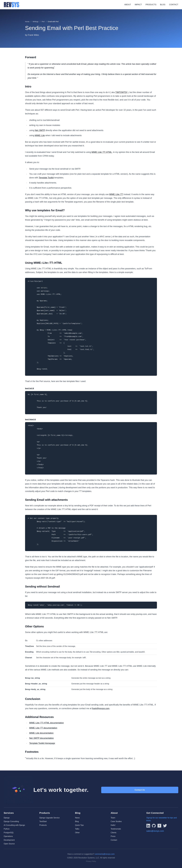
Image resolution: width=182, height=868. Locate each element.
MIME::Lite (40, 135)
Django (7, 818)
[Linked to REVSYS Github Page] (154, 826)
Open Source (9, 844)
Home (27, 22)
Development (9, 840)
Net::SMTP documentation (41, 738)
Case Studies (116, 821)
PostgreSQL (9, 833)
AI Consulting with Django (14, 825)
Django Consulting (11, 821)
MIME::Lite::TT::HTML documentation (46, 723)
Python (7, 829)
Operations (8, 836)
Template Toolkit (46, 178)
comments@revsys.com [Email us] (105, 854)
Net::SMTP (40, 130)
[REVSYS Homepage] (12, 5)
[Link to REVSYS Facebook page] (159, 826)
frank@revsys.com (101, 708)
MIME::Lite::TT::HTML (102, 152)
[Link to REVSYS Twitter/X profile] (165, 826)
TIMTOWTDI (121, 92)
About (128, 5)
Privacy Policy (91, 861)
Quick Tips (79, 825)
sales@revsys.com (155, 831)
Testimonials (116, 829)
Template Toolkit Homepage (42, 743)
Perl (43, 22)
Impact (138, 5)
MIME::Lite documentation (41, 733)
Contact (174, 5)
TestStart (43, 821)
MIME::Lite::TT (116, 194)
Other (77, 833)
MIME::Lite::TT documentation (43, 728)
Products (151, 5)
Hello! (113, 825)
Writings (36, 22)
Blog (163, 5)
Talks (77, 829)
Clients (114, 833)
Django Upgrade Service (49, 818)
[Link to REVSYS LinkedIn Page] (148, 826)
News (77, 818)
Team (113, 818)
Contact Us (140, 790)
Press (113, 836)
